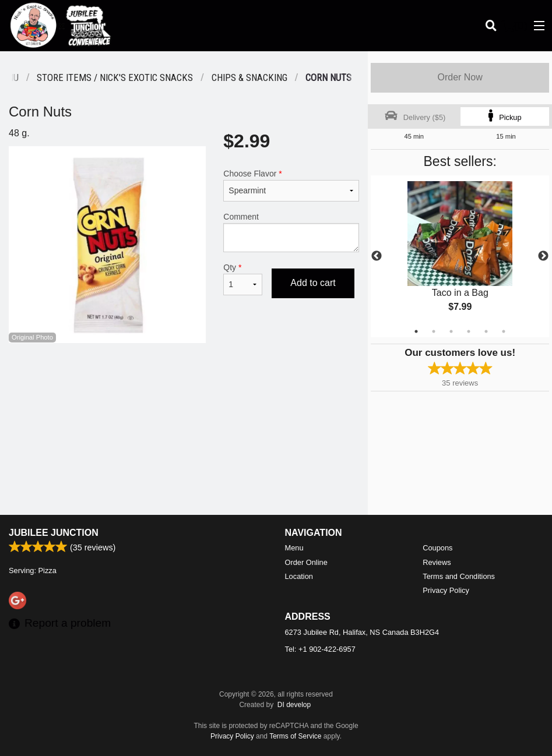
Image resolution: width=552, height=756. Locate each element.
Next (543, 256)
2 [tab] (434, 331)
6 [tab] (504, 331)
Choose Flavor (291, 185)
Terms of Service (295, 736)
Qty (243, 279)
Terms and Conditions (459, 576)
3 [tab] (451, 331)
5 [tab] (486, 331)
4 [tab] (469, 331)
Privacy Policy (446, 590)
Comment (291, 232)
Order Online (306, 562)
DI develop (294, 705)
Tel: (320, 649)
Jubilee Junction (54, 533)
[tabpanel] (460, 256)
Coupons (437, 548)
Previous (377, 256)
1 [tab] (416, 331)
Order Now (460, 77)
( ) (515, 26)
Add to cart (313, 283)
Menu (294, 548)
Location (299, 576)
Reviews (437, 562)
